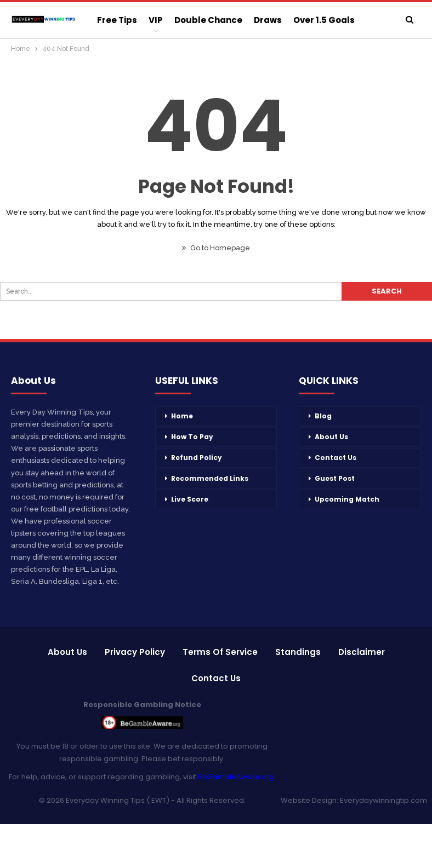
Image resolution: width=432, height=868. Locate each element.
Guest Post (335, 478)
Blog (323, 416)
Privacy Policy (135, 652)
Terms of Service (220, 652)
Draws (268, 20)
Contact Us (336, 458)
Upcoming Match (347, 499)
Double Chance (208, 20)
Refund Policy (197, 458)
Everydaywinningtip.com (383, 800)
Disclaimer (362, 652)
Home (182, 416)
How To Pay (192, 437)
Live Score (190, 499)
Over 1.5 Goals (324, 20)
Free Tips (117, 20)
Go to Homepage (216, 248)
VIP (156, 20)
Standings (298, 652)
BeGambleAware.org (236, 777)
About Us (331, 437)
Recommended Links (210, 478)
